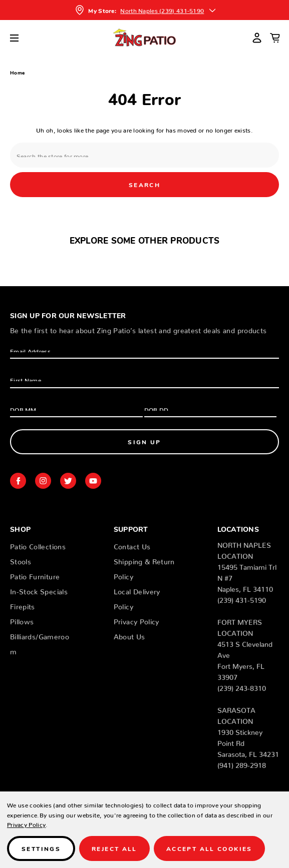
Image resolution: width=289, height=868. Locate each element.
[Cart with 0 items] (275, 38)
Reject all (114, 848)
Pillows (22, 620)
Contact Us (132, 545)
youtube (93, 481)
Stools (21, 560)
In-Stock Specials (39, 590)
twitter (68, 481)
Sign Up (144, 442)
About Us (129, 635)
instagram (43, 481)
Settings (41, 848)
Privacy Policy (136, 620)
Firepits (23, 605)
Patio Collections (38, 545)
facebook (18, 481)
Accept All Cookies (209, 848)
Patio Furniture (35, 575)
